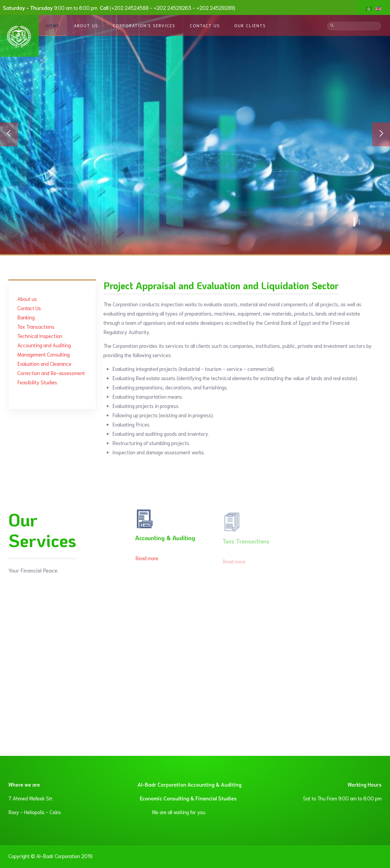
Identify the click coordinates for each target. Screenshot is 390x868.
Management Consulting (43, 354)
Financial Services (354, 222)
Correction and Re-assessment (51, 373)
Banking (26, 317)
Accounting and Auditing (44, 345)
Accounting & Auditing (165, 540)
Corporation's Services (144, 25)
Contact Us (205, 25)
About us (27, 299)
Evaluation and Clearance (44, 363)
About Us (86, 25)
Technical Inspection (40, 336)
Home (53, 25)
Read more (147, 560)
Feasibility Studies (37, 382)
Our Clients (250, 25)
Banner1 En (359, 222)
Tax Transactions (36, 326)
